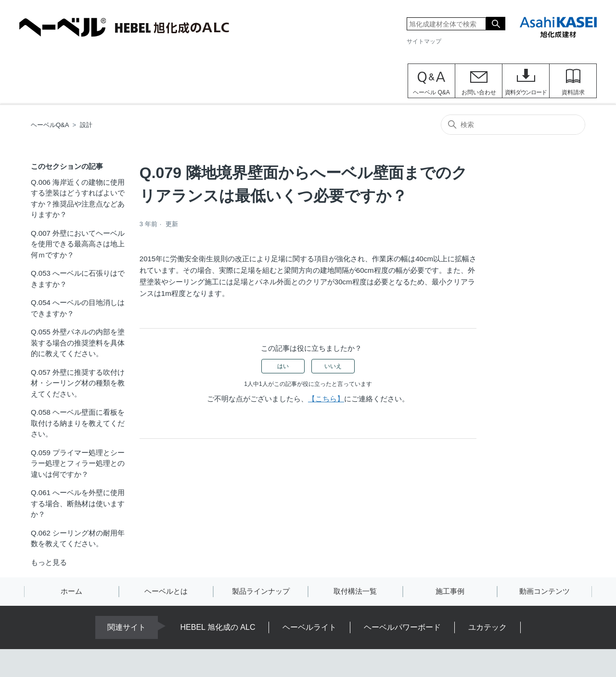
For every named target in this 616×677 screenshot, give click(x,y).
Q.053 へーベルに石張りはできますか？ (78, 279)
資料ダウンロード (526, 92)
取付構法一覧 (355, 591)
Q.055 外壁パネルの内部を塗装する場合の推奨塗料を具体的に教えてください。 (78, 343)
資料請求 (573, 92)
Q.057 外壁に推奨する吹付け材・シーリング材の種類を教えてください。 (78, 383)
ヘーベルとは (166, 591)
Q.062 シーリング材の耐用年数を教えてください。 (78, 538)
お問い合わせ (479, 92)
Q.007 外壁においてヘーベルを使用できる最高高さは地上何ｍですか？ (78, 244)
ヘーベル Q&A (431, 92)
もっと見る (49, 562)
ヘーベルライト (309, 627)
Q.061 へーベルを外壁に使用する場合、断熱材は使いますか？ (78, 503)
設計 (86, 125)
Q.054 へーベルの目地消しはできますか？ (78, 308)
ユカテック (488, 627)
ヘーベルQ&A (50, 125)
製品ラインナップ (261, 591)
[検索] (513, 125)
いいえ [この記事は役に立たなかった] (333, 366)
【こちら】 (326, 399)
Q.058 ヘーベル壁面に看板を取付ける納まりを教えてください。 (78, 423)
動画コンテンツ (545, 591)
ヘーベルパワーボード (402, 627)
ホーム (71, 591)
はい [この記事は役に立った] (283, 366)
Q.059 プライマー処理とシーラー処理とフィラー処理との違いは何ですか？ (78, 463)
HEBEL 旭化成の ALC (218, 627)
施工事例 (450, 591)
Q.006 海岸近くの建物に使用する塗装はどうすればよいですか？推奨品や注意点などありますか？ (78, 198)
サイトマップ (424, 41)
